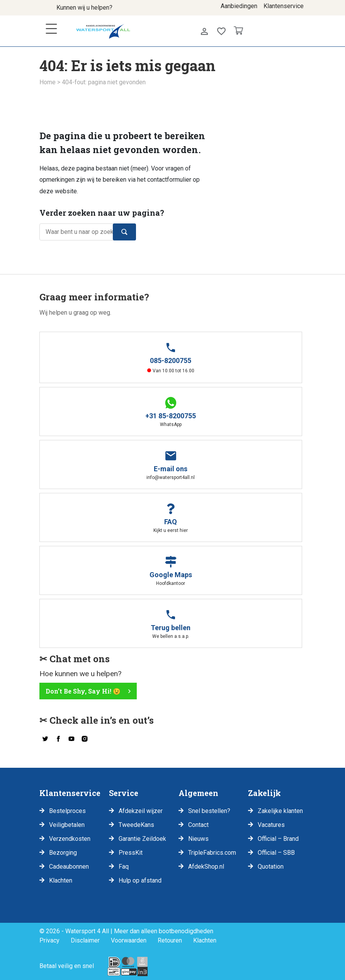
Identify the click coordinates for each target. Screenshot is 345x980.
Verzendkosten (70, 839)
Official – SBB (276, 853)
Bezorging (63, 853)
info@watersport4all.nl (147, 10)
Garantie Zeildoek (142, 839)
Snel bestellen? (209, 811)
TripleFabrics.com (212, 853)
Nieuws (198, 839)
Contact (198, 825)
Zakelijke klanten (280, 811)
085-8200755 (126, 10)
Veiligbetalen (67, 825)
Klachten (61, 880)
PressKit (131, 853)
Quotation (271, 867)
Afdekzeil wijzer (141, 811)
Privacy (49, 940)
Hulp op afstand (140, 880)
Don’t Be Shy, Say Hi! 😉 (83, 691)
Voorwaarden (129, 940)
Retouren (170, 940)
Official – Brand (278, 839)
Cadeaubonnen (69, 867)
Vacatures (271, 825)
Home (48, 82)
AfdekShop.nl (206, 867)
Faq (124, 867)
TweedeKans (136, 825)
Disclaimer (85, 940)
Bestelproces (67, 811)
